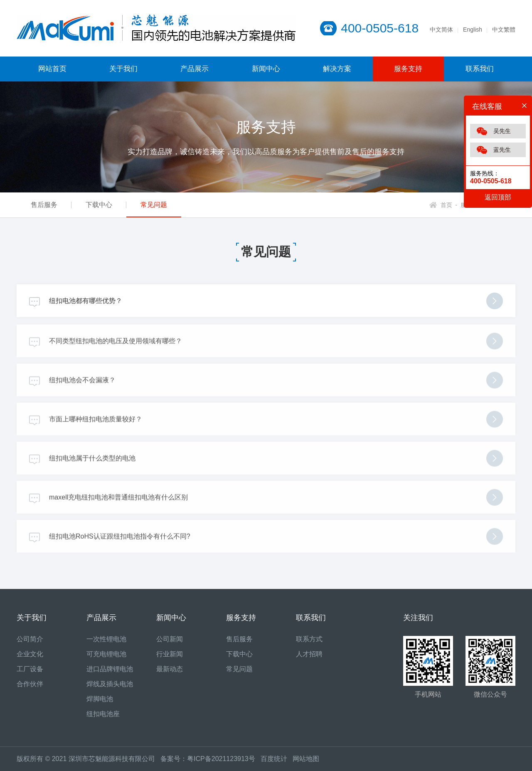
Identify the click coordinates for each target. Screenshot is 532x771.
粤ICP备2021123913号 (221, 759)
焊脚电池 (100, 699)
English (473, 30)
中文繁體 (504, 30)
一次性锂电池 (106, 639)
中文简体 (441, 30)
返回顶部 (498, 197)
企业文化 (30, 654)
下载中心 (99, 205)
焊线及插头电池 (110, 684)
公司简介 (30, 639)
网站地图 (306, 759)
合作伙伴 (30, 684)
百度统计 (277, 759)
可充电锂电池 (106, 654)
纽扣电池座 (103, 714)
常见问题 (154, 205)
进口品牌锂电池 (110, 669)
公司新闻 (170, 639)
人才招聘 (309, 654)
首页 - (449, 205)
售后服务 (44, 205)
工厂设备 (30, 669)
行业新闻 (170, 654)
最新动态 (170, 669)
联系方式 (309, 639)
